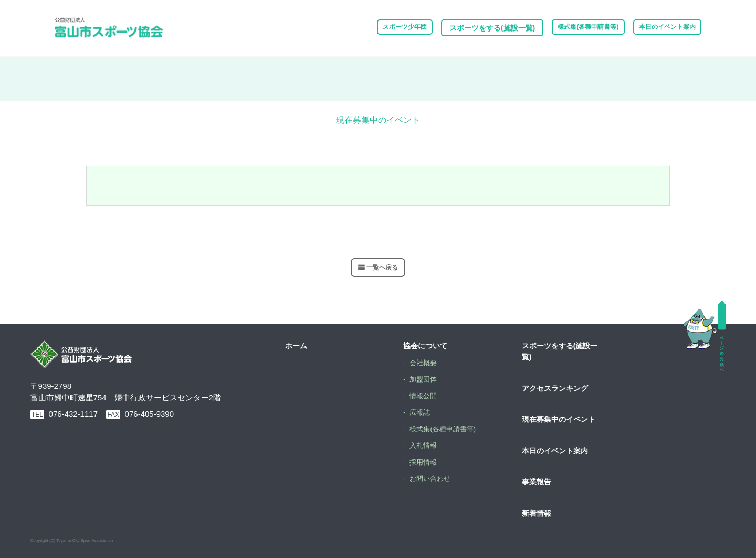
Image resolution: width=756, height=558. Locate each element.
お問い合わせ (432, 478)
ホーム (296, 346)
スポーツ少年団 (369, 28)
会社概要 (425, 362)
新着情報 (537, 513)
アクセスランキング (555, 388)
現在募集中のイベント (559, 419)
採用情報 (425, 461)
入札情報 (425, 445)
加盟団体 (425, 379)
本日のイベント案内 (660, 28)
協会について (425, 346)
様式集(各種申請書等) (566, 28)
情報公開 (425, 395)
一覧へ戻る (382, 267)
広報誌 (421, 412)
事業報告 (537, 482)
